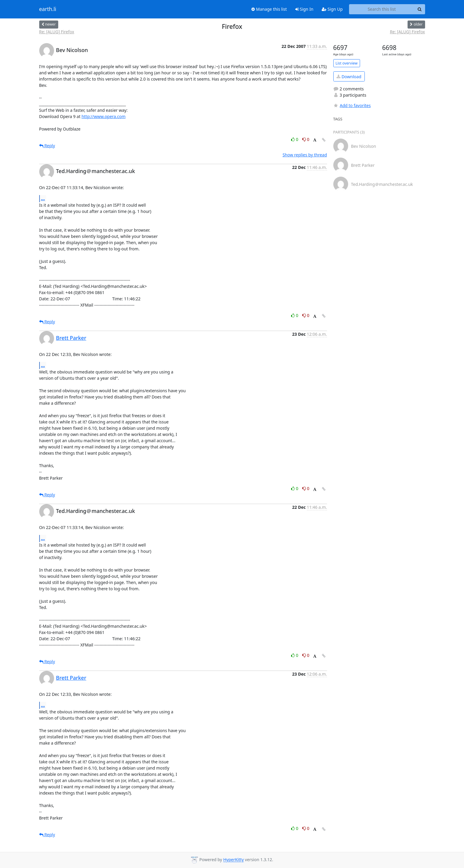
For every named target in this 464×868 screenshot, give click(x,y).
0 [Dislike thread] (306, 139)
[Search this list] (382, 9)
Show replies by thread (305, 155)
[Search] (420, 9)
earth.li (48, 9)
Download (349, 77)
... (43, 198)
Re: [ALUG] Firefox (57, 32)
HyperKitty (233, 860)
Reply (47, 146)
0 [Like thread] (295, 139)
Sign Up (332, 9)
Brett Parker (71, 338)
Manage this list (269, 9)
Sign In (304, 9)
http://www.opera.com (103, 116)
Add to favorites (352, 105)
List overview (347, 63)
